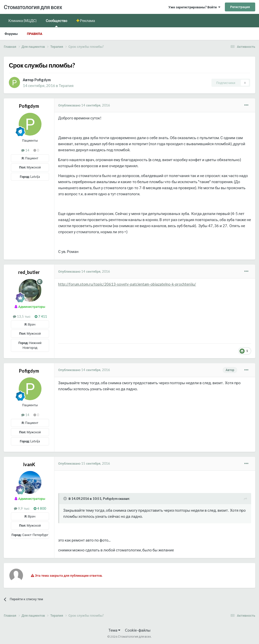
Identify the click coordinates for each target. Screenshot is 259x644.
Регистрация (240, 7)
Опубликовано (84, 105)
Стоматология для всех (33, 7)
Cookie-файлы (138, 630)
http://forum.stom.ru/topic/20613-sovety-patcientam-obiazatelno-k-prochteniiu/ (127, 284)
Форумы (11, 34)
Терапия (66, 85)
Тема (114, 630)
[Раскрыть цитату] (66, 499)
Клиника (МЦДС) (23, 20)
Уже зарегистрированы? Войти (194, 7)
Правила (35, 34)
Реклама (87, 20)
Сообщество (57, 23)
